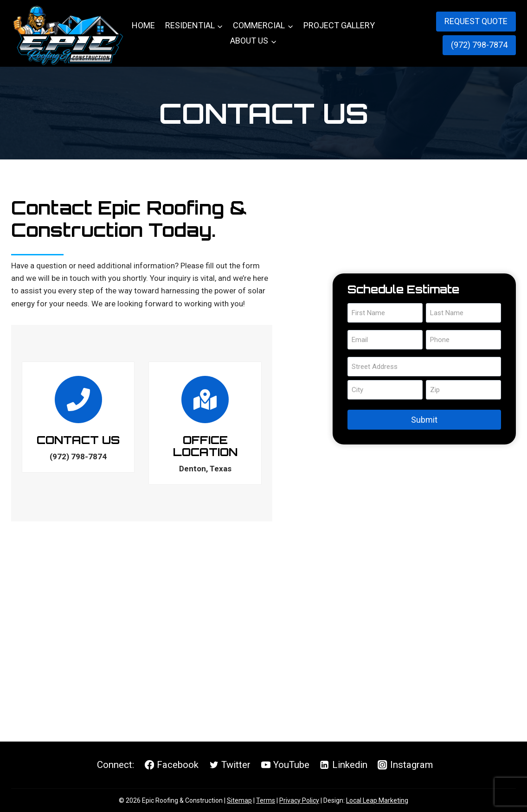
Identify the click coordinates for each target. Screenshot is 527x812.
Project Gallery (339, 25)
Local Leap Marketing (377, 800)
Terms (266, 800)
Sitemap (239, 800)
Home (143, 25)
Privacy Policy (299, 800)
